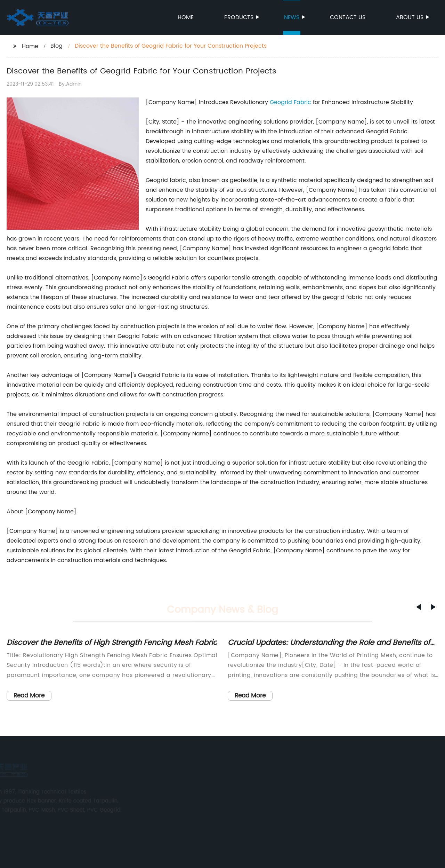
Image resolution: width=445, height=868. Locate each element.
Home (186, 17)
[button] (419, 607)
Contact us (348, 17)
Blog (56, 46)
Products (239, 17)
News (292, 17)
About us (410, 17)
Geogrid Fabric (290, 102)
